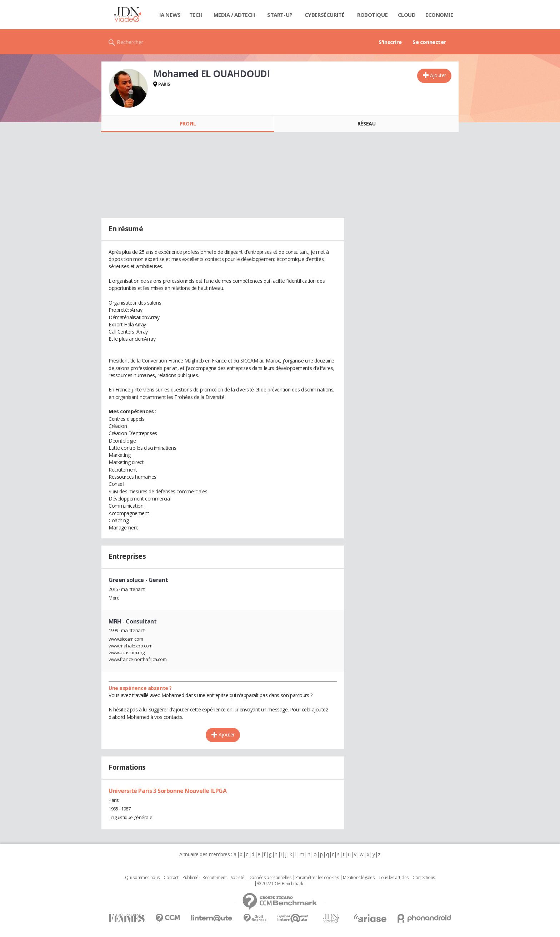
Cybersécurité (325, 15)
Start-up (280, 15)
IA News (170, 15)
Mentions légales (359, 878)
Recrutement (214, 878)
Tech (196, 15)
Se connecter (429, 42)
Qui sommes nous (142, 878)
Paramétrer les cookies (317, 878)
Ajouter (438, 75)
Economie (439, 15)
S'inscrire (390, 42)
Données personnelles (270, 878)
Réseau (366, 124)
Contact (171, 878)
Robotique (372, 15)
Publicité (190, 878)
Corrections (424, 878)
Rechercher (130, 42)
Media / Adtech (234, 15)
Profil (188, 124)
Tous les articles (394, 878)
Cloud (407, 15)
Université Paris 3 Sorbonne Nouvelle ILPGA (167, 791)
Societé (237, 878)
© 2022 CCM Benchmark (280, 884)
